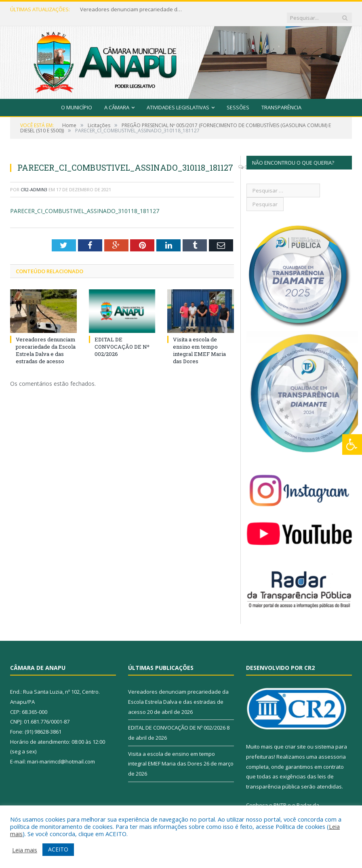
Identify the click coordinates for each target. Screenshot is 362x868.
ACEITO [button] (58, 849)
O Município (77, 99)
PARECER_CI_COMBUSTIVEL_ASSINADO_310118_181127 (85, 203)
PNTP (280, 797)
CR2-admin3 (34, 181)
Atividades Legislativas (178, 99)
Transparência (281, 99)
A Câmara (117, 99)
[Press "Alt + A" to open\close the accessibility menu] (352, 444)
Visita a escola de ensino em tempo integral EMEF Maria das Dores (199, 342)
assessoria (332, 749)
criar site (295, 739)
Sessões (238, 99)
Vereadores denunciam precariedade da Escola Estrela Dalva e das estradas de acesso (128, 9)
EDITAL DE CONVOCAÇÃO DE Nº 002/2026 (122, 339)
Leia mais (25, 850)
